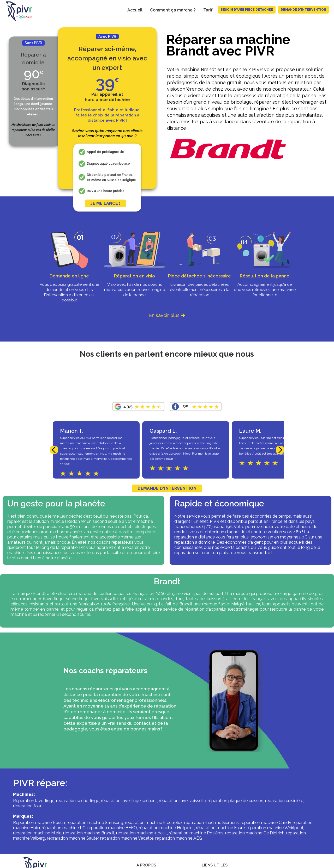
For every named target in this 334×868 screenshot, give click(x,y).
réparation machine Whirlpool (275, 828)
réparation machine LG (64, 828)
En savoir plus (167, 315)
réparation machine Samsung (95, 823)
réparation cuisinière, (285, 801)
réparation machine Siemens (211, 823)
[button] (54, 450)
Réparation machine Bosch (39, 823)
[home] (17, 11)
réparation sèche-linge (78, 801)
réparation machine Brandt (89, 833)
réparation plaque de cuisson (235, 801)
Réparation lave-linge (34, 801)
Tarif (208, 10)
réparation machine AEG (179, 838)
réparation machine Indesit (142, 833)
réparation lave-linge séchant (129, 801)
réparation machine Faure (220, 828)
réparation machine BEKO (112, 828)
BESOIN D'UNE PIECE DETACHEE (247, 10)
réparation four (27, 806)
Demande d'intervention (303, 10)
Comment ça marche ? (173, 10)
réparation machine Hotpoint (166, 828)
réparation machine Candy (266, 823)
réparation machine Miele (37, 833)
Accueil (135, 10)
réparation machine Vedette (127, 838)
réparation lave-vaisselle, (183, 801)
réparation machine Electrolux (154, 823)
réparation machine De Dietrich (255, 833)
